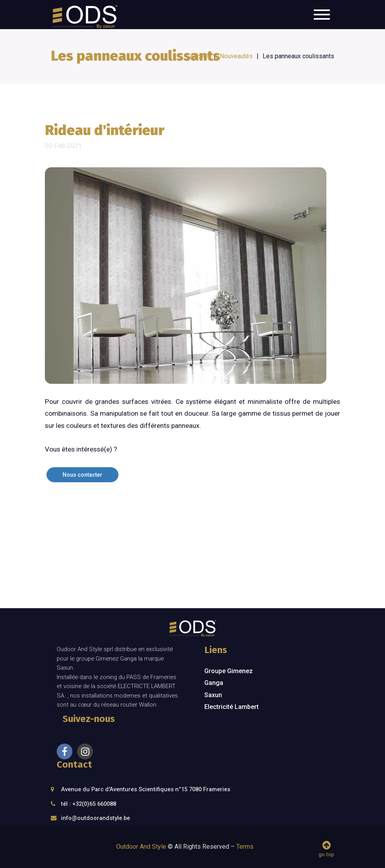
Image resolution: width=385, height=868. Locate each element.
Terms (245, 847)
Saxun (213, 695)
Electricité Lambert (231, 707)
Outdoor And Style (141, 847)
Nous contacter (82, 475)
